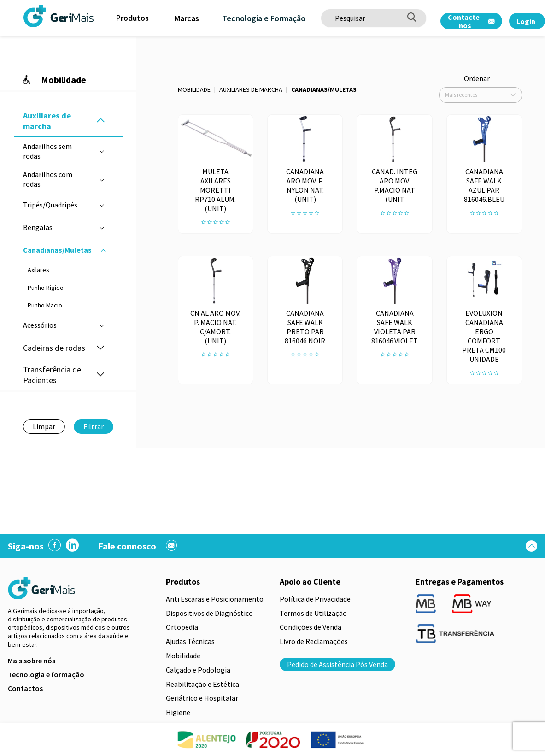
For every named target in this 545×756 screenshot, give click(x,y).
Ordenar (477, 78)
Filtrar (94, 426)
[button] (100, 121)
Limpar (44, 426)
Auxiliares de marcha (251, 89)
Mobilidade (194, 89)
